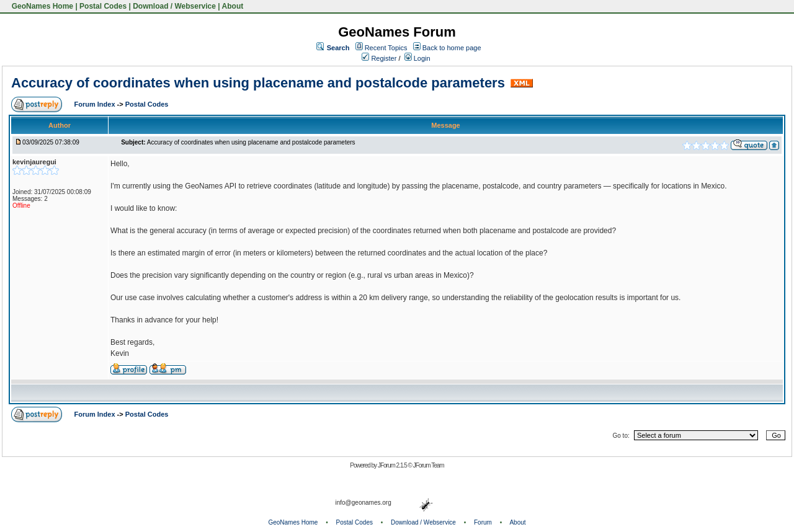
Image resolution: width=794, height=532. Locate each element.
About (233, 6)
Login (417, 58)
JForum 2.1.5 (393, 465)
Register (379, 58)
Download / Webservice (174, 6)
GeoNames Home (41, 6)
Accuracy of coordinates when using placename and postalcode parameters (258, 83)
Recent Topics (386, 48)
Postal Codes (103, 6)
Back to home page (452, 48)
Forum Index (96, 104)
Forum (483, 522)
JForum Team (429, 465)
